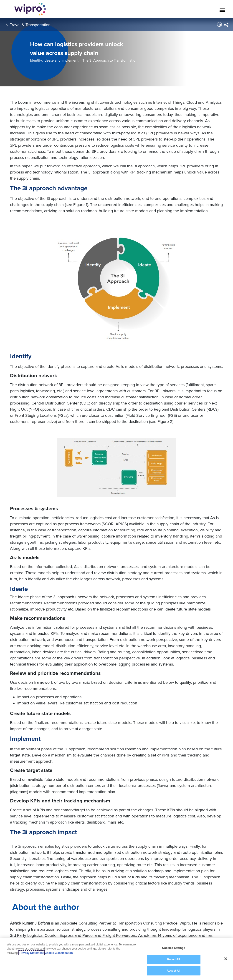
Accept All (174, 971)
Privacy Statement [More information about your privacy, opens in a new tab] (32, 953)
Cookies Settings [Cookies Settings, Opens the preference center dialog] (173, 948)
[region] (116, 959)
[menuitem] (226, 25)
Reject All (174, 959)
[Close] (226, 959)
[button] (219, 25)
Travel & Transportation (30, 25)
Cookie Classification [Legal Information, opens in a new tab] (59, 953)
